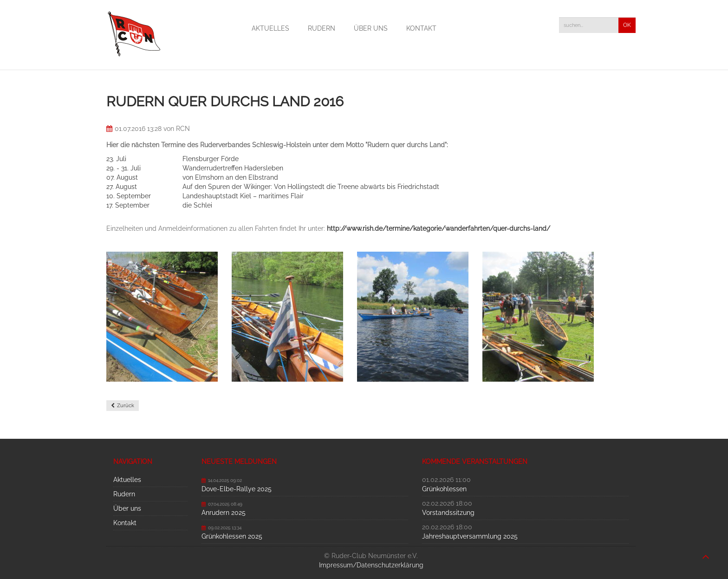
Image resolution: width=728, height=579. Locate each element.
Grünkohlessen (444, 489)
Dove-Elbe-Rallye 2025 (237, 489)
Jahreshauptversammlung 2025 (470, 536)
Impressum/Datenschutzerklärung (371, 565)
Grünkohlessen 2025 (232, 536)
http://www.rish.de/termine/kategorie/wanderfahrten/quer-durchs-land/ (439, 228)
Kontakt (421, 28)
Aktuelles (270, 28)
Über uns (371, 28)
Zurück (126, 406)
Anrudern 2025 (224, 513)
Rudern (322, 28)
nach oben (706, 552)
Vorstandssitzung (448, 513)
